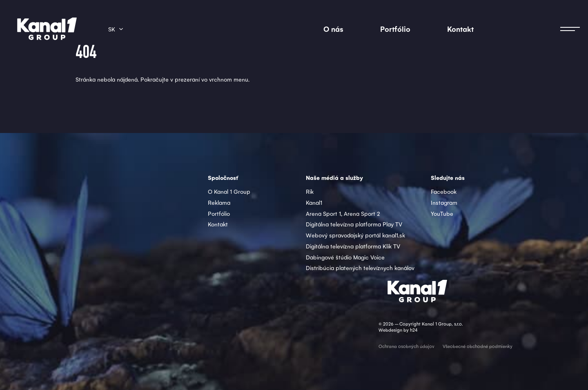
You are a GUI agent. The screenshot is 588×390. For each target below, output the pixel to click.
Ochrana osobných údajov (406, 346)
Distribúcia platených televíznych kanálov (360, 268)
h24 (414, 330)
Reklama (219, 202)
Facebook (444, 191)
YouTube (442, 213)
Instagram (444, 202)
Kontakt (460, 29)
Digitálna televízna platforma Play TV (354, 224)
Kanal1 (314, 202)
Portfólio (395, 29)
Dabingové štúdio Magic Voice (345, 257)
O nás (333, 29)
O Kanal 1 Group (229, 191)
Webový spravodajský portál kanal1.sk (355, 235)
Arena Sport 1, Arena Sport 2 (343, 213)
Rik (310, 191)
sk (112, 29)
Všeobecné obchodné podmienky (478, 346)
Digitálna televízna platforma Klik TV (353, 246)
